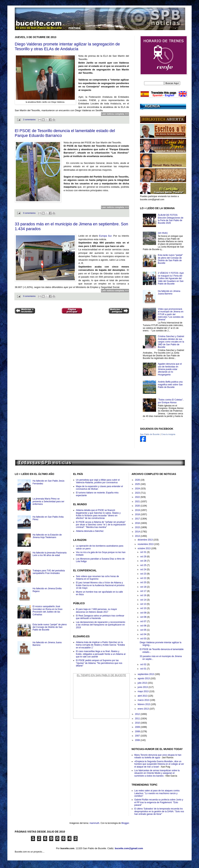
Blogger (125, 823)
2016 (138, 523)
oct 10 (144, 608)
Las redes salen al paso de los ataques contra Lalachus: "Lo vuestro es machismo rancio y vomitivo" (157, 793)
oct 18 (144, 587)
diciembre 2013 (145, 540)
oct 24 (144, 569)
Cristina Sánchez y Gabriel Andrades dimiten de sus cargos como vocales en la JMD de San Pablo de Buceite (171, 342)
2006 (138, 740)
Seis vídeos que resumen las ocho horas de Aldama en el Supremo (97, 578)
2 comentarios (29, 120)
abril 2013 (143, 696)
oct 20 (144, 582)
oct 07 (144, 621)
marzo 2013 (144, 700)
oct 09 (144, 613)
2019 (138, 510)
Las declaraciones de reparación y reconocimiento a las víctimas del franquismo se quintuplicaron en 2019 (101, 625)
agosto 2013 (144, 678)
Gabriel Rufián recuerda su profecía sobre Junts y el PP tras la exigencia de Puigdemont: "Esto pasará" (159, 802)
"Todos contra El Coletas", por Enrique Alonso (171, 401)
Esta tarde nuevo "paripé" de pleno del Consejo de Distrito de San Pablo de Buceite (170, 259)
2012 (138, 714)
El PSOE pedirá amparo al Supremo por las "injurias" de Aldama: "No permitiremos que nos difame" (99, 663)
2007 (138, 736)
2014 (138, 532)
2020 (138, 506)
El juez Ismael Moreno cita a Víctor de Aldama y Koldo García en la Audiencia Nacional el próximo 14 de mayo (100, 585)
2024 (138, 489)
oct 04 (144, 634)
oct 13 (144, 604)
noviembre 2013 (146, 544)
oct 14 (144, 600)
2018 (138, 514)
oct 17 (144, 591)
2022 (138, 497)
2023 (138, 493)
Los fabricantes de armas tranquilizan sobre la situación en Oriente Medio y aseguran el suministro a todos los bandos (157, 773)
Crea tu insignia (168, 434)
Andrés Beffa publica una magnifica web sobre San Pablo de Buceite (170, 384)
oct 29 (144, 557)
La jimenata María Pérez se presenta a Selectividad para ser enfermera (48, 501)
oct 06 (144, 626)
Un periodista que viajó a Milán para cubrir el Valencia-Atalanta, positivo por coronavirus (98, 481)
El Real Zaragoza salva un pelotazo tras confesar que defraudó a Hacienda (100, 617)
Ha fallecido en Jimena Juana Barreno (169, 292)
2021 (138, 502)
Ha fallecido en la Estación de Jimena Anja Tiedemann (47, 536)
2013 (138, 536)
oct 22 (144, 578)
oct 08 (144, 617)
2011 (138, 719)
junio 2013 (143, 687)
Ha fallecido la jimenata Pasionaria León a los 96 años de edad (50, 554)
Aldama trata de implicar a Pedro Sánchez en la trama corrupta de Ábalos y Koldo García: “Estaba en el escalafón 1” (100, 645)
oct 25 (144, 565)
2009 (138, 727)
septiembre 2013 (146, 674)
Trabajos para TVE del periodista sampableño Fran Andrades (49, 572)
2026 (138, 480)
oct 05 (144, 630)
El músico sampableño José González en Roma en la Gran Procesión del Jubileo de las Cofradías (48, 610)
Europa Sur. (106, 236)
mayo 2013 (143, 691)
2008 (138, 731)
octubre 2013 (144, 548)
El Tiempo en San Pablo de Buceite (101, 675)
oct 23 (144, 574)
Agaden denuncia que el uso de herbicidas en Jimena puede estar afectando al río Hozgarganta (170, 369)
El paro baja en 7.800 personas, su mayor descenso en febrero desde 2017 (96, 611)
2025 (138, 484)
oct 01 (144, 669)
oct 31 (144, 552)
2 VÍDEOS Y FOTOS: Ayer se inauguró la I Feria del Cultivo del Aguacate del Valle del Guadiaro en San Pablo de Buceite (171, 278)
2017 (138, 519)
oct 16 (144, 595)
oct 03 (144, 639)
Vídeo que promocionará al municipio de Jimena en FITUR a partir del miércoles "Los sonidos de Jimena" (171, 314)
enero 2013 (144, 709)
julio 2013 (143, 683)
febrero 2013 (144, 704)
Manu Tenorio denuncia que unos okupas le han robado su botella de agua (158, 756)
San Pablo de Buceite (150, 434)
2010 (138, 723)
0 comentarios (29, 213)
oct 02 (144, 664)
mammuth (94, 823)
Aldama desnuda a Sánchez (90, 531)
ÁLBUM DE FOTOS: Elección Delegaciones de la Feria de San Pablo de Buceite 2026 (171, 219)
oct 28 (144, 561)
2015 (138, 527)
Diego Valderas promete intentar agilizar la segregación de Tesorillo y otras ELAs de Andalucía (67, 46)
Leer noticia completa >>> (115, 114)
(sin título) (163, 233)
